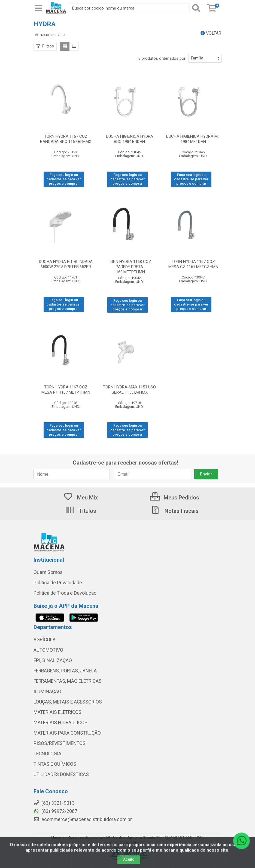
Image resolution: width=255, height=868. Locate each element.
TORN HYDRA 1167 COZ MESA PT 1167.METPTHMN (66, 390)
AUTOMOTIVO (48, 650)
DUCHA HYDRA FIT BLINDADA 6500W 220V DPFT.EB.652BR (66, 264)
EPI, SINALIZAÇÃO (53, 660)
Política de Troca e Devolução (65, 593)
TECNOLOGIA (47, 754)
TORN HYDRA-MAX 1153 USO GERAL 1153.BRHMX (129, 390)
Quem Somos (48, 572)
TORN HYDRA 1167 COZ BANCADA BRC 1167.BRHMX (66, 139)
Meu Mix (81, 498)
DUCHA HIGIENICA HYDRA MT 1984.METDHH (193, 139)
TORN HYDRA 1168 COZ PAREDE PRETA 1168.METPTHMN (130, 267)
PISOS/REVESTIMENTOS (60, 743)
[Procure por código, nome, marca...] (129, 8)
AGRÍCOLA (45, 640)
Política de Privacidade (58, 583)
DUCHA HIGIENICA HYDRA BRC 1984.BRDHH (130, 139)
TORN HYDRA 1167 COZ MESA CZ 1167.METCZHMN (193, 264)
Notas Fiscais (175, 511)
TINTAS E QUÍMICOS (55, 764)
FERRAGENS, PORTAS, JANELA (65, 671)
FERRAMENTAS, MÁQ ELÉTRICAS (68, 681)
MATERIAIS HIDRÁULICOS (60, 723)
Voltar (211, 33)
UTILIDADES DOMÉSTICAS (61, 774)
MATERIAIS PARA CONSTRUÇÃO (67, 733)
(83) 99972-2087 (55, 811)
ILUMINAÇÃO (47, 692)
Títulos (81, 511)
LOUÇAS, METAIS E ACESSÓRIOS (68, 702)
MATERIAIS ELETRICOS (57, 712)
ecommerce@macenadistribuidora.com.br (83, 819)
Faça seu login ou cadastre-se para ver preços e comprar (64, 179)
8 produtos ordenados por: (162, 58)
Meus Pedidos (174, 498)
